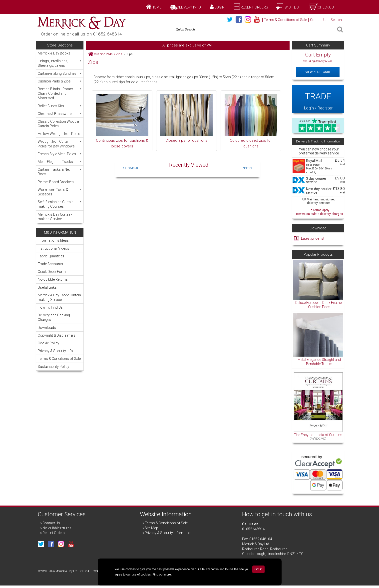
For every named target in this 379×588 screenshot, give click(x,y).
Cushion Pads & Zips (108, 54)
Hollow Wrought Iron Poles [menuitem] (59, 134)
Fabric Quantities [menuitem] (51, 256)
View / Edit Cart (318, 72)
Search (336, 20)
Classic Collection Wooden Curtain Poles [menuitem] (59, 124)
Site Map (151, 528)
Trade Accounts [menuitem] (50, 264)
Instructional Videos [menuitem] (53, 248)
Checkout (327, 7)
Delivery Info (189, 7)
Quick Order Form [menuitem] (52, 272)
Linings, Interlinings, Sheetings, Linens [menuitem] (60, 63)
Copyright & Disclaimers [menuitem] (57, 335)
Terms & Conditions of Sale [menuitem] (59, 359)
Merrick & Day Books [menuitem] (54, 53)
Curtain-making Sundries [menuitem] (60, 73)
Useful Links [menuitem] (47, 287)
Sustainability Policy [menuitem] (53, 367)
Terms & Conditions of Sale (285, 20)
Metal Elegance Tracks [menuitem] (60, 162)
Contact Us (319, 20)
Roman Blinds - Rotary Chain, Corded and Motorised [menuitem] (60, 93)
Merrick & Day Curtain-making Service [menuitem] (55, 217)
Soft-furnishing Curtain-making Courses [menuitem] (60, 204)
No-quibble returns (57, 528)
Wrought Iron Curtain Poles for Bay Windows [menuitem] (60, 144)
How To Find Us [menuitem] (50, 307)
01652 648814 (253, 529)
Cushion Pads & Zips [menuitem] (60, 81)
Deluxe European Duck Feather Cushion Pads (319, 305)
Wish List (292, 7)
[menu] (60, 136)
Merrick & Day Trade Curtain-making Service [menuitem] (60, 297)
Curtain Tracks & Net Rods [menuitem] (60, 172)
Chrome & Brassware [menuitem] (60, 114)
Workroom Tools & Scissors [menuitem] (60, 192)
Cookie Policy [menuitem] (48, 343)
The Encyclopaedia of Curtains (318, 435)
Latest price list (313, 238)
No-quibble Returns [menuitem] (53, 279)
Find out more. (162, 575)
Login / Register (318, 99)
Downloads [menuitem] (47, 328)
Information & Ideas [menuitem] (53, 240)
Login (220, 7)
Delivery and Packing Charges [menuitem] (54, 317)
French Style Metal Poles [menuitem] (60, 154)
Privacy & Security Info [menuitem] (55, 351)
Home (156, 7)
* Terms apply (319, 212)
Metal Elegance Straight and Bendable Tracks (319, 362)
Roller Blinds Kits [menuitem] (60, 106)
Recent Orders (254, 7)
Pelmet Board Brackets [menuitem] (56, 182)
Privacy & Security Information (169, 533)
